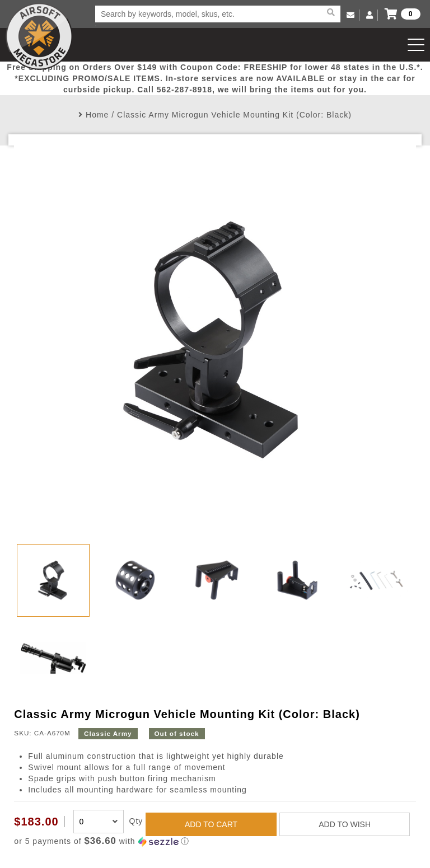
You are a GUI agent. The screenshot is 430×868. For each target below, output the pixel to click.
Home (97, 115)
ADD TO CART (211, 824)
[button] (215, 841)
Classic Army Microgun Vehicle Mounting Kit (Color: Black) (234, 115)
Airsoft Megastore (39, 36)
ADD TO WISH (345, 824)
